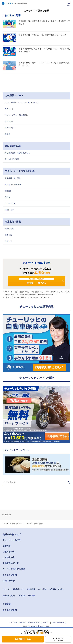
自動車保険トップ (12, 535)
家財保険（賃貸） (9, 596)
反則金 (7, 197)
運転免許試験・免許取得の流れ (17, 153)
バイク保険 (42, 589)
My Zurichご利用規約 (30, 626)
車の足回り (9, 121)
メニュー (69, 3)
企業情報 (7, 604)
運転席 (7, 134)
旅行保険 (22, 596)
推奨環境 (23, 623)
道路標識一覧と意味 (13, 178)
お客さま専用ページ (56, 3)
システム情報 (12, 623)
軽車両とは (9, 210)
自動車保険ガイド (11, 563)
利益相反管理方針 (58, 623)
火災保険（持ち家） (57, 589)
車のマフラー (10, 128)
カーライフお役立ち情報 (14, 569)
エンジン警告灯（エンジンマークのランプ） (22, 103)
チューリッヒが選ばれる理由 (58, 639)
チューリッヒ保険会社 (15, 4)
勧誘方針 (46, 623)
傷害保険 (32, 596)
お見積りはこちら (23, 639)
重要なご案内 (44, 626)
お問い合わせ (9, 581)
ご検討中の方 (9, 552)
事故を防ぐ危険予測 (13, 184)
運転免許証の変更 (12, 159)
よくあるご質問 (10, 575)
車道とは (8, 241)
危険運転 (8, 191)
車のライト (9, 109)
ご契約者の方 (9, 557)
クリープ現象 (10, 203)
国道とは (8, 235)
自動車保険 (31, 589)
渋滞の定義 (9, 229)
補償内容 (7, 546)
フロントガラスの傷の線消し (16, 115)
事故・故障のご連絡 (62, 3)
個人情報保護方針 (34, 623)
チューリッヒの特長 (12, 540)
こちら (55, 295)
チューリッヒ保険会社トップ (12, 524)
